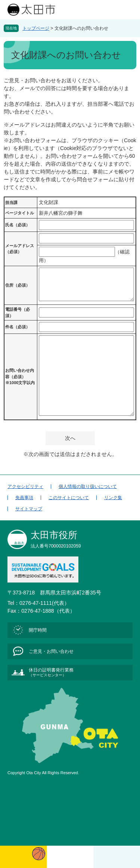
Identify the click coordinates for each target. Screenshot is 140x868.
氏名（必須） (18, 225)
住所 (18, 285)
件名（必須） (18, 327)
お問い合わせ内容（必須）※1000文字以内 (20, 376)
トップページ (36, 28)
